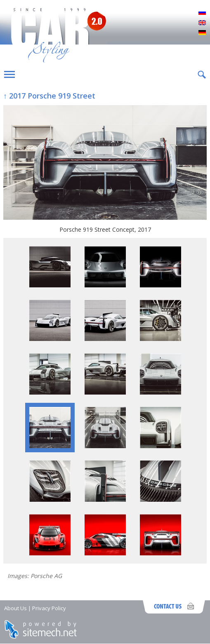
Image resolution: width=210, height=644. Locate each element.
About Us (15, 608)
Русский (202, 13)
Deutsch (202, 33)
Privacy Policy (49, 608)
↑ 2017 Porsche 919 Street (49, 96)
